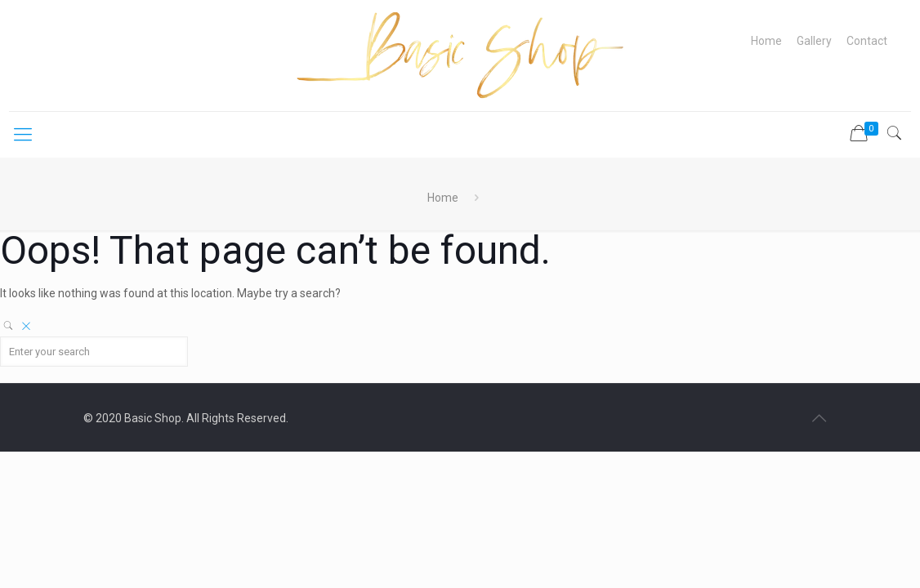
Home (766, 41)
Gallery (814, 41)
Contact (867, 41)
